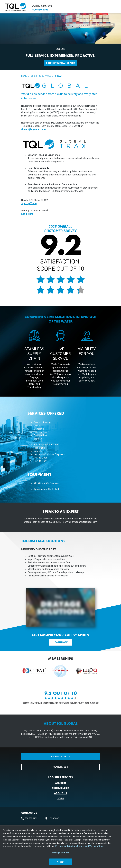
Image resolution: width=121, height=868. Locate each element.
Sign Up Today (29, 203)
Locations (54, 818)
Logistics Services (41, 76)
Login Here (27, 214)
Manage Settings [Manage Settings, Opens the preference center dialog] (61, 853)
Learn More (61, 642)
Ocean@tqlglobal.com (33, 129)
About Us (60, 793)
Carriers (61, 783)
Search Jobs (61, 767)
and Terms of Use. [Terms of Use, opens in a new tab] (94, 846)
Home (24, 76)
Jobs (60, 798)
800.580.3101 (40, 10)
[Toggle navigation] (112, 5)
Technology (61, 788)
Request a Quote (60, 756)
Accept (61, 862)
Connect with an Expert (61, 63)
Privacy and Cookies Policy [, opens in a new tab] (70, 846)
